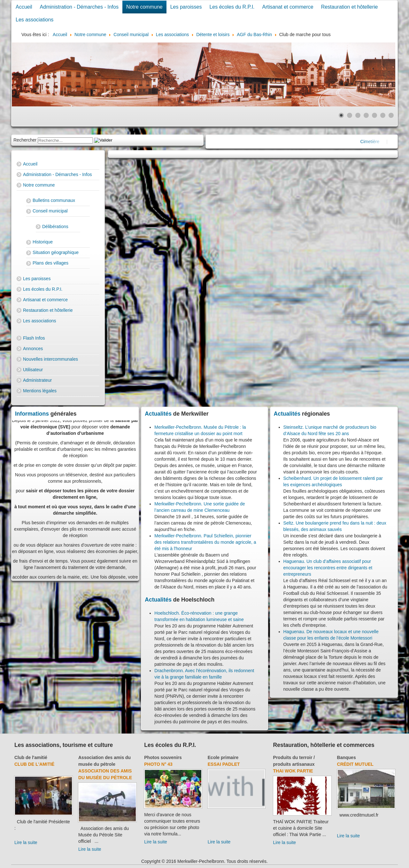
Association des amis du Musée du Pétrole (105, 774)
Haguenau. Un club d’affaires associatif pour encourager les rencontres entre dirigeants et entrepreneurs (328, 568)
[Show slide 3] (358, 115)
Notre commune (144, 7)
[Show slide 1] (341, 115)
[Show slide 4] (366, 115)
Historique (43, 242)
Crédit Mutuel (355, 764)
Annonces (33, 349)
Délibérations (55, 227)
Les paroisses (186, 7)
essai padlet (224, 764)
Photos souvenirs (163, 757)
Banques (347, 757)
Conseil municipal (50, 211)
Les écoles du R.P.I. (232, 7)
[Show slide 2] (350, 115)
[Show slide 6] (383, 115)
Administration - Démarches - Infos (79, 7)
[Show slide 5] (374, 115)
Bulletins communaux (54, 200)
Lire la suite (26, 842)
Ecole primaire (223, 757)
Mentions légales (40, 391)
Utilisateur (33, 370)
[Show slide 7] (391, 115)
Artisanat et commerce (288, 7)
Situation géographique (56, 252)
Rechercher (25, 140)
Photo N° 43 (158, 764)
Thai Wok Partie (293, 771)
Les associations (35, 20)
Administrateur (37, 380)
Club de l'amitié (31, 757)
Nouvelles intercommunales (50, 359)
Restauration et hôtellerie (350, 7)
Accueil (24, 7)
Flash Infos (34, 338)
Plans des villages (50, 263)
